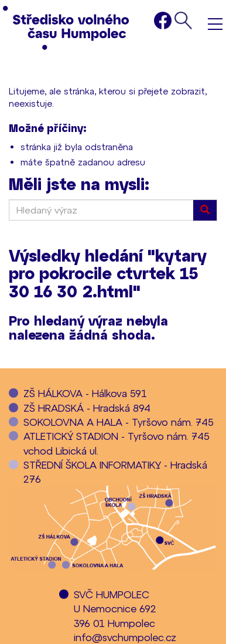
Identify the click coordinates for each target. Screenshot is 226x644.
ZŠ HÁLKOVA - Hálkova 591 (85, 393)
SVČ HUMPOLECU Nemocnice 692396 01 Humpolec (115, 609)
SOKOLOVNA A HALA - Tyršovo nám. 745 (119, 422)
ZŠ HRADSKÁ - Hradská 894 (87, 408)
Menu (215, 24)
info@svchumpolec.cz (125, 637)
